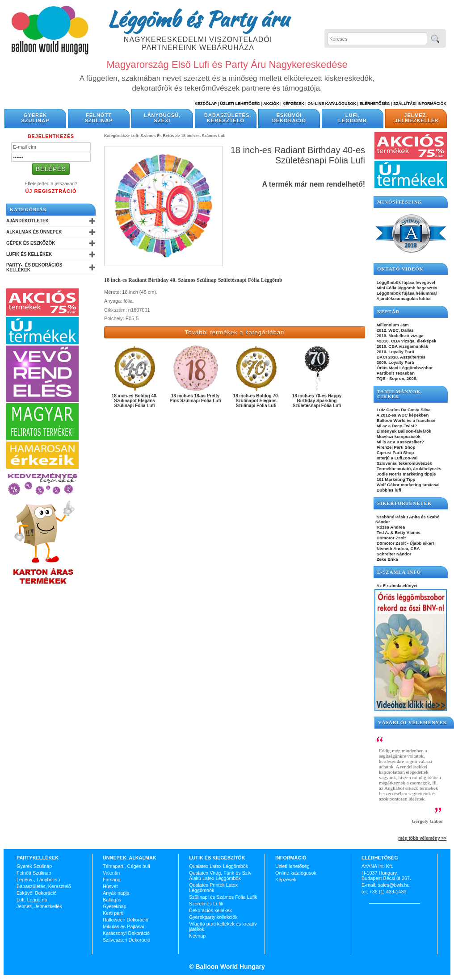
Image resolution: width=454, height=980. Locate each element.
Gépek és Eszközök (31, 243)
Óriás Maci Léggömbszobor (404, 368)
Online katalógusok (296, 873)
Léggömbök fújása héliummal (406, 293)
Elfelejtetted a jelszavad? (51, 183)
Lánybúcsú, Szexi (162, 118)
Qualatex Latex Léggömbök (219, 866)
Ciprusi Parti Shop (395, 452)
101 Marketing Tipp (395, 479)
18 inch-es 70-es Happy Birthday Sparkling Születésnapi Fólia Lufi (317, 401)
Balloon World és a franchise (405, 420)
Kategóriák (29, 210)
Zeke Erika (387, 559)
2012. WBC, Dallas (395, 330)
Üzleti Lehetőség (240, 104)
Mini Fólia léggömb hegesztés (406, 288)
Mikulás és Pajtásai (123, 926)
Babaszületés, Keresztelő (228, 118)
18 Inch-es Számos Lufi (203, 136)
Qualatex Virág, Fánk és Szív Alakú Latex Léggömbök (220, 876)
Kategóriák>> (117, 136)
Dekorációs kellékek (210, 910)
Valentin (111, 873)
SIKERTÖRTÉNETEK (404, 503)
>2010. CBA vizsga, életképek (406, 341)
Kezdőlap (206, 104)
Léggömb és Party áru (198, 19)
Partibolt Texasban (395, 373)
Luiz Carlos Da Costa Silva (403, 410)
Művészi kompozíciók (398, 436)
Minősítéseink (400, 202)
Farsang (112, 880)
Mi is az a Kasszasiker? (400, 442)
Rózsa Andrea (390, 527)
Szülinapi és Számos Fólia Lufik (223, 897)
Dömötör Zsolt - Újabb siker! (405, 543)
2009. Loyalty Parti (395, 362)
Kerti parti (113, 913)
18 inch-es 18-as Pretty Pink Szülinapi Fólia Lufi (195, 398)
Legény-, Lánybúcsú (38, 880)
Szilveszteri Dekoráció (126, 940)
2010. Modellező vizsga (399, 336)
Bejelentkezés (51, 136)
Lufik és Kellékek (29, 254)
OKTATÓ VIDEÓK (400, 269)
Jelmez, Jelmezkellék (417, 118)
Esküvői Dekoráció (289, 118)
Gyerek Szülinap (36, 118)
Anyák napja (116, 893)
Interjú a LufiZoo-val (396, 458)
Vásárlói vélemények (413, 723)
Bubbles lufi (388, 490)
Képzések (293, 104)
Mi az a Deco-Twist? (396, 426)
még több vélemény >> (422, 838)
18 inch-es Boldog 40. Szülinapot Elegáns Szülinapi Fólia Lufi (135, 401)
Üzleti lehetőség (292, 866)
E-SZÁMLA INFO (399, 572)
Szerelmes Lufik (206, 904)
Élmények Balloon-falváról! (404, 431)
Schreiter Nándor (393, 554)
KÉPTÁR (388, 312)
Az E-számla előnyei (396, 586)
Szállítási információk (420, 104)
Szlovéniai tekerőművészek (404, 463)
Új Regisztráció (51, 191)
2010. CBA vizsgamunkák (402, 346)
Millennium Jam (392, 325)
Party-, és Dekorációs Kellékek (34, 267)
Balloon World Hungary (229, 967)
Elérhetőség (374, 104)
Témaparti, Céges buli (126, 866)
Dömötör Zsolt (391, 538)
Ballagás (112, 900)
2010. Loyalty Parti (395, 352)
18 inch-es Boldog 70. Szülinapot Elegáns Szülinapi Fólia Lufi (256, 401)
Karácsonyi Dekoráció (126, 933)
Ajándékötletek (27, 221)
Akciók (271, 104)
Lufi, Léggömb (353, 118)
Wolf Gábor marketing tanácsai (408, 485)
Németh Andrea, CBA (397, 548)
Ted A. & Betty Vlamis (398, 532)
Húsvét (110, 886)
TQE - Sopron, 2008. (396, 378)
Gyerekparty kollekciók (213, 917)
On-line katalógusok (332, 104)
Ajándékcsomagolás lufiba (403, 298)
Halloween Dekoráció (126, 920)
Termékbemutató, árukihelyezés (408, 469)
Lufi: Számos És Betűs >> (156, 136)
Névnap (197, 936)
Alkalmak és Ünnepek (34, 232)
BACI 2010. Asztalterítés (400, 357)
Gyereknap (115, 906)
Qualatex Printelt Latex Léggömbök (213, 888)
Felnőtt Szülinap (99, 118)
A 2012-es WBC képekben (402, 415)
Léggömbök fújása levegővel (405, 282)
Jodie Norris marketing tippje (406, 474)
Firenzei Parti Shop (395, 447)
